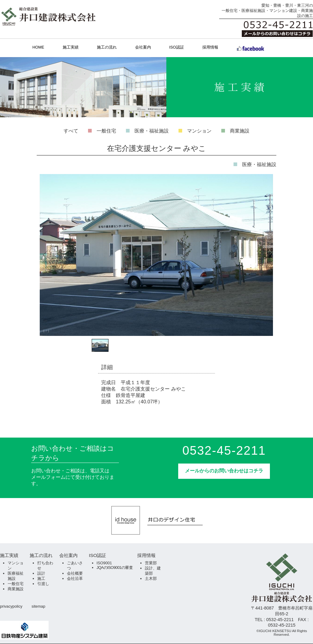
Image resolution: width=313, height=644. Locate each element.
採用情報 (210, 47)
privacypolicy (11, 606)
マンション (199, 131)
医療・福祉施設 (152, 131)
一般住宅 (106, 131)
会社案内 (143, 47)
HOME (38, 47)
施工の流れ (107, 47)
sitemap (38, 606)
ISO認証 (177, 47)
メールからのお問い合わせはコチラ (224, 471)
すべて (71, 131)
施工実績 (71, 47)
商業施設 (240, 131)
